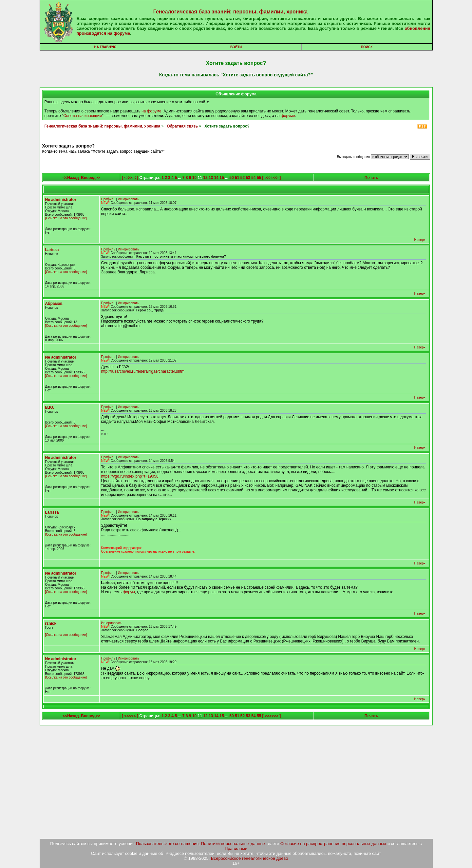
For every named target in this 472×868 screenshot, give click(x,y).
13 (211, 178)
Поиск (367, 47)
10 (194, 178)
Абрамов (54, 304)
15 (222, 178)
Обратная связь (182, 126)
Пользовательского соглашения (167, 844)
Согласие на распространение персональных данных (333, 844)
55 (259, 178)
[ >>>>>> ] (272, 178)
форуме (288, 116)
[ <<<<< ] (130, 178)
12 (205, 178)
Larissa (52, 250)
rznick (51, 623)
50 (231, 178)
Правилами (236, 848)
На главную (105, 47)
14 (216, 178)
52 (243, 178)
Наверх (420, 240)
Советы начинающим (83, 116)
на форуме (151, 111)
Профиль (108, 199)
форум (129, 592)
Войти (236, 47)
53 (248, 178)
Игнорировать (129, 199)
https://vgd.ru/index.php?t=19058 (130, 476)
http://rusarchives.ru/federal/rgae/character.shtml (143, 371)
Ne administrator (61, 200)
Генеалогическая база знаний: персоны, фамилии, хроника (230, 12)
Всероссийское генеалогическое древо (250, 858)
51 (237, 178)
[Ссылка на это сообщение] (66, 218)
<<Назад (71, 178)
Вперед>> (90, 178)
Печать (371, 178)
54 (253, 178)
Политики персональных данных (233, 844)
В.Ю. (50, 407)
